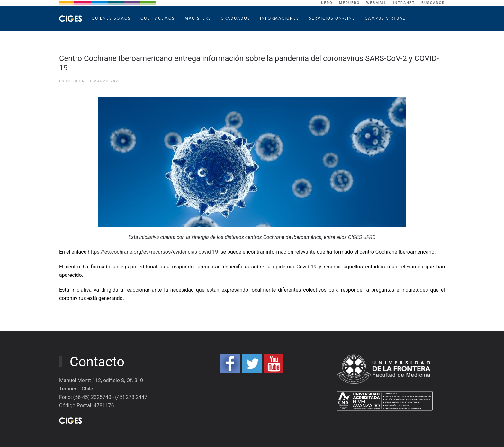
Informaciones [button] (280, 18)
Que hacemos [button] (158, 18)
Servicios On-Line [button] (332, 18)
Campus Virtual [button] (385, 18)
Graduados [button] (236, 18)
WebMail (377, 3)
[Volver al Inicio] (71, 19)
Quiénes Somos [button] (111, 18)
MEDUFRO (350, 3)
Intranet (404, 3)
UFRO (327, 3)
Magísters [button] (198, 18)
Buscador (433, 3)
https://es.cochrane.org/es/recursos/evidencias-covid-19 (153, 252)
